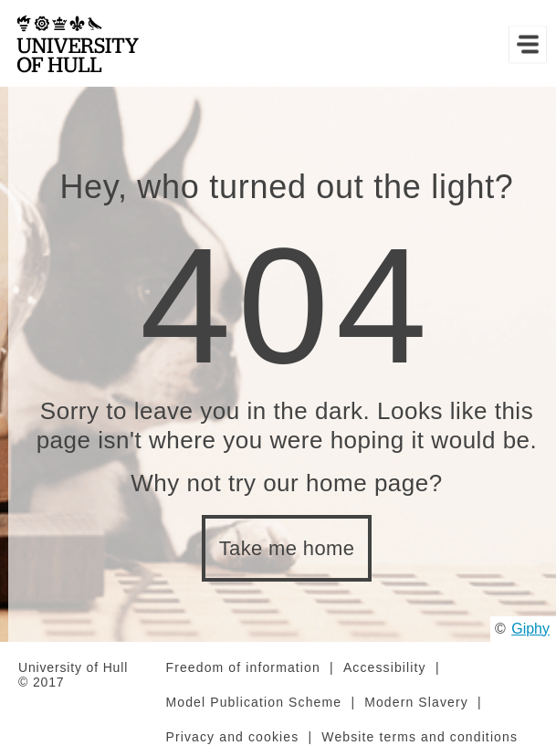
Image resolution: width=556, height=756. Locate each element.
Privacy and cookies (233, 737)
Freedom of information (243, 667)
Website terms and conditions (420, 737)
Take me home (287, 548)
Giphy (530, 629)
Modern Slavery (416, 702)
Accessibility (385, 667)
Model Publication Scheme (254, 702)
